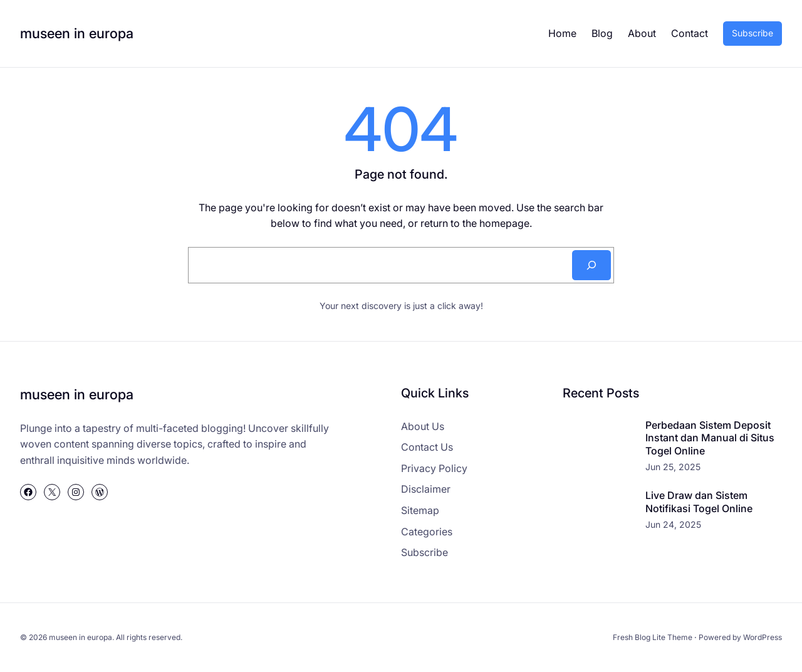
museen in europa (77, 33)
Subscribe (753, 33)
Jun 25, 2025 (673, 467)
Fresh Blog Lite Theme (653, 637)
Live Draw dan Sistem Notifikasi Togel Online (699, 502)
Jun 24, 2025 (673, 524)
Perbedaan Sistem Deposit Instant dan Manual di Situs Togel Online (710, 438)
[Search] (591, 265)
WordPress (763, 637)
